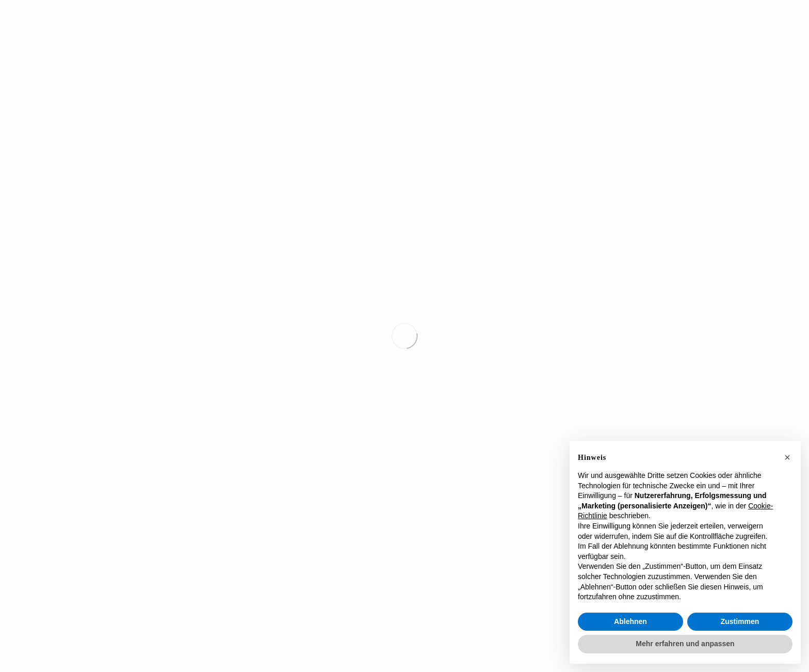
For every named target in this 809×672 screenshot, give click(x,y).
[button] (787, 457)
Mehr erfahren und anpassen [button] (685, 644)
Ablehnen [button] (630, 621)
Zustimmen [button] (740, 621)
